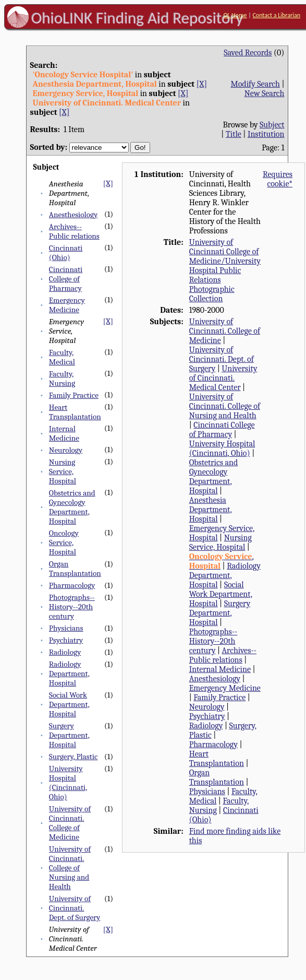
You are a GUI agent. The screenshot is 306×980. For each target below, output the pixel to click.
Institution (266, 134)
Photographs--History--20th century (72, 607)
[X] (202, 84)
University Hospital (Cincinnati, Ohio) (68, 783)
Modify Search (255, 84)
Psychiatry (66, 640)
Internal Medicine (64, 433)
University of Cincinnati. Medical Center (223, 378)
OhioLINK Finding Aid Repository (137, 18)
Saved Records (248, 53)
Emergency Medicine (67, 305)
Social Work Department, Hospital (69, 704)
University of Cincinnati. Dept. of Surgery (75, 908)
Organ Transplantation (75, 569)
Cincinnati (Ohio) (66, 253)
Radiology (65, 652)
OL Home (235, 15)
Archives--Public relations (74, 231)
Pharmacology (72, 585)
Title (234, 134)
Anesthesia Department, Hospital (211, 510)
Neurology (66, 450)
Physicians (66, 628)
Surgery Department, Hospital (69, 735)
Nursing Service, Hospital (63, 471)
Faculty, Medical (62, 357)
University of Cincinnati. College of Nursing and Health (70, 868)
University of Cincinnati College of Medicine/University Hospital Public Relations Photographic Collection (225, 270)
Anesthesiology (73, 215)
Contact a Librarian (276, 15)
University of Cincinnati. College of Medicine (70, 823)
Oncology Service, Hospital (64, 542)
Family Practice (74, 395)
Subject (272, 125)
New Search (265, 93)
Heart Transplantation (75, 412)
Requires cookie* (278, 179)
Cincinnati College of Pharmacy (66, 279)
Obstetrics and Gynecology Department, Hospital (72, 507)
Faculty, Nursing (62, 379)
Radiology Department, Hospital (69, 674)
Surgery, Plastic (74, 757)
